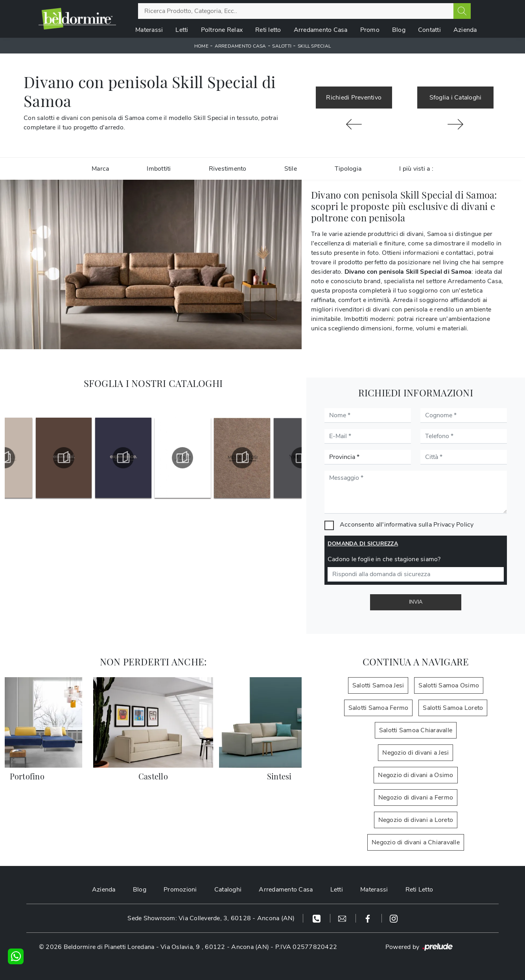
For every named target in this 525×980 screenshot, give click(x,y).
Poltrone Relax (222, 30)
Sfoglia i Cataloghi (456, 98)
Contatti (429, 30)
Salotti (282, 46)
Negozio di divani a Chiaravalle (416, 842)
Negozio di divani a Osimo (415, 775)
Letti (182, 30)
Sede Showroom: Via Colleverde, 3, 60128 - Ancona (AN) (211, 918)
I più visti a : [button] (416, 169)
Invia (416, 602)
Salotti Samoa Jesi (378, 685)
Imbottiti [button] (159, 169)
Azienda (465, 30)
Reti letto (268, 30)
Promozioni (180, 890)
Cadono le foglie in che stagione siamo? (384, 559)
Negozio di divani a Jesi (415, 753)
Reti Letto (419, 890)
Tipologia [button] (348, 169)
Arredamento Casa (321, 30)
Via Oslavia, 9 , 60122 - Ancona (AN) (215, 947)
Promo (370, 30)
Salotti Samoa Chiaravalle (416, 730)
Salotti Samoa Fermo (379, 708)
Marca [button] (100, 169)
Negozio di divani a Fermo (416, 798)
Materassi (149, 30)
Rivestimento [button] (228, 169)
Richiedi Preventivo (354, 98)
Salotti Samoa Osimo (449, 685)
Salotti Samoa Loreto (453, 708)
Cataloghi (228, 890)
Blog (399, 30)
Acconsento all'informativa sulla (407, 525)
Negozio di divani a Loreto (416, 820)
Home (201, 46)
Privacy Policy (454, 525)
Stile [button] (291, 169)
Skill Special (314, 46)
